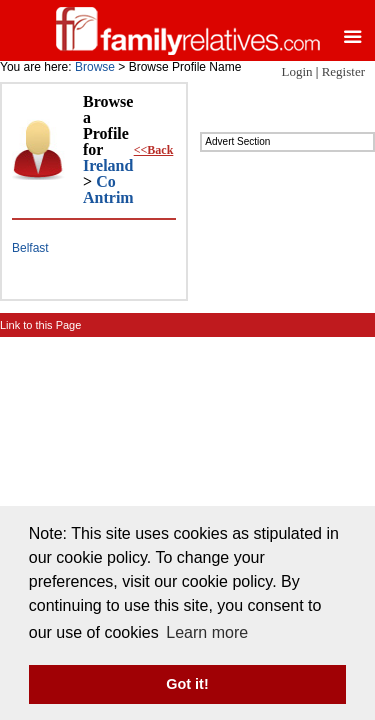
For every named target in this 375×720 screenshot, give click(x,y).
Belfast (30, 248)
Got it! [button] (187, 684)
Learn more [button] (207, 632)
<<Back (154, 150)
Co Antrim (108, 189)
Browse (95, 67)
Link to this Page (40, 325)
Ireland (108, 165)
